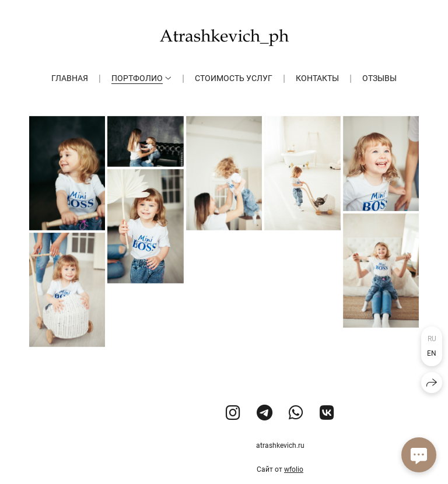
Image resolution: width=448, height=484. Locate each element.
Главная (70, 78)
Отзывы (379, 78)
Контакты (317, 78)
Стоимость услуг (234, 78)
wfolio (294, 469)
